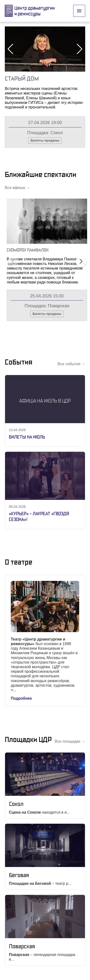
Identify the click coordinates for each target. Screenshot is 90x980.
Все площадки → (70, 741)
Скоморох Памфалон (28, 250)
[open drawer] (79, 11)
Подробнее (21, 698)
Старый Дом (22, 79)
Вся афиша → (17, 188)
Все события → (71, 364)
